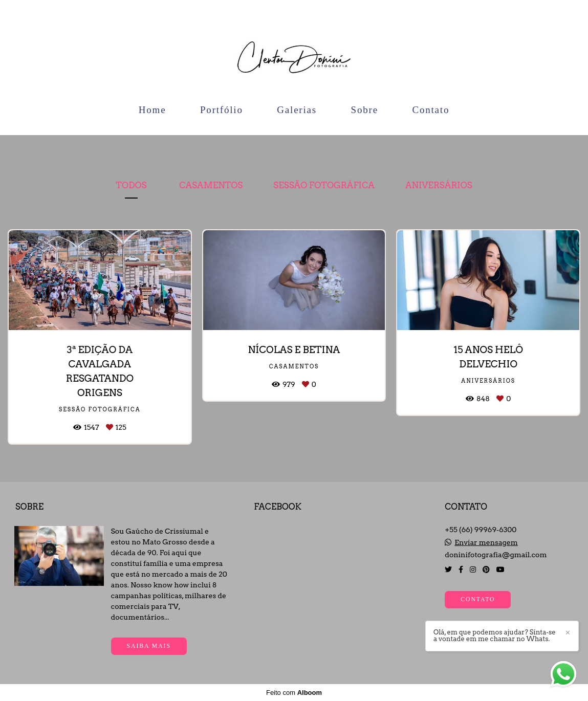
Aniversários (439, 185)
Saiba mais (149, 646)
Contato (431, 110)
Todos (131, 185)
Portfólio (222, 110)
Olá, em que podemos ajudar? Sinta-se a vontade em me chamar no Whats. (495, 636)
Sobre (365, 110)
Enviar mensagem (486, 542)
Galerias (297, 110)
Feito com (294, 693)
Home (153, 110)
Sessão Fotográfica (324, 185)
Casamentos (211, 185)
